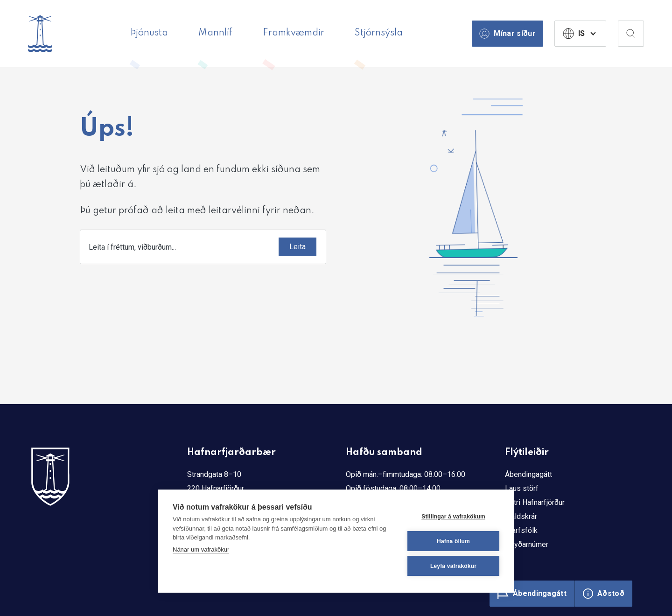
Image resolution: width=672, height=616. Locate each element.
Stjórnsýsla (379, 33)
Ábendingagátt (528, 474)
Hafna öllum (453, 541)
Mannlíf (215, 33)
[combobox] (203, 247)
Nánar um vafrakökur (201, 549)
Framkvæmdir (294, 33)
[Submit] (297, 247)
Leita (297, 247)
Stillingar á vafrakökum (453, 517)
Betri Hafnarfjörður (535, 502)
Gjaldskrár (521, 516)
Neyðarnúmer (527, 544)
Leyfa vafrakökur (453, 566)
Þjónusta (149, 33)
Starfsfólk (521, 530)
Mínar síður (507, 34)
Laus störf (522, 488)
